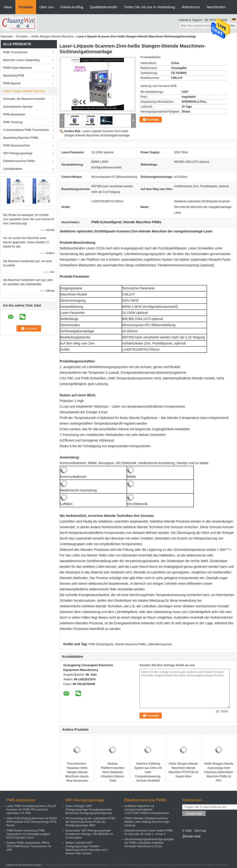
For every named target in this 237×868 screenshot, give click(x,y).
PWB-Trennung (13, 122)
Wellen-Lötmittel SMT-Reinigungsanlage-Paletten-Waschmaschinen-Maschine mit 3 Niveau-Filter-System (87, 848)
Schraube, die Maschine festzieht (24, 99)
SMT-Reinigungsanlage (18, 153)
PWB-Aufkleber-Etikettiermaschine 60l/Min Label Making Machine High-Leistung (147, 822)
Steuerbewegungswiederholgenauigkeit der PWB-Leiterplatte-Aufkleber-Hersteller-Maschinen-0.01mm (149, 843)
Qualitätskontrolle (104, 7)
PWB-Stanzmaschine (16, 146)
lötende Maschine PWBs (131, 644)
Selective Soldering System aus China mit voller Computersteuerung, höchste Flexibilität (148, 772)
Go (233, 26)
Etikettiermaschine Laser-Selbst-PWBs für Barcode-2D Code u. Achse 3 (149, 832)
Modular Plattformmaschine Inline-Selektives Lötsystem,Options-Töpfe (112, 772)
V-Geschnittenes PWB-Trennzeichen (26, 130)
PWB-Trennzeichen (15, 52)
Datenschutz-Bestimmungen (24, 865)
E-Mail (187, 831)
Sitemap (200, 831)
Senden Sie (194, 813)
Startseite (6, 37)
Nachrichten (216, 7)
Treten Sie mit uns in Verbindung (150, 7)
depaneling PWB (14, 76)
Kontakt (153, 120)
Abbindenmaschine (160, 644)
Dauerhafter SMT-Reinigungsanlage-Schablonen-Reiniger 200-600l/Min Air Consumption (89, 834)
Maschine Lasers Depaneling (21, 60)
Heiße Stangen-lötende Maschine (52, 37)
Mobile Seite (191, 836)
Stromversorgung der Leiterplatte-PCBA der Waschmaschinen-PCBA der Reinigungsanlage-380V (90, 822)
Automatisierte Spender (18, 107)
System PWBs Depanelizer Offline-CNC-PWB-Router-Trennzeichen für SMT (29, 846)
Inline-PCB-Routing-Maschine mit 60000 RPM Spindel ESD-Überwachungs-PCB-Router (32, 822)
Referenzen (191, 7)
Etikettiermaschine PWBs (19, 161)
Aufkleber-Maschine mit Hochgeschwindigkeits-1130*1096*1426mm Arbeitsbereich (147, 810)
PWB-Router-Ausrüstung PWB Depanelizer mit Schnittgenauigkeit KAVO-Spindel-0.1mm (28, 834)
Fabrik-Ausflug (72, 7)
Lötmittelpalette (13, 169)
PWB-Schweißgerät (101, 644)
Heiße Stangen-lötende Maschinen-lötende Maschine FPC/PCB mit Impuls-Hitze (183, 770)
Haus (8, 7)
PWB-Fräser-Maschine (17, 68)
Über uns (47, 7)
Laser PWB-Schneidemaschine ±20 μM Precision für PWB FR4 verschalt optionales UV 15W (31, 810)
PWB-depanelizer (14, 114)
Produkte (26, 7)
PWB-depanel (12, 83)
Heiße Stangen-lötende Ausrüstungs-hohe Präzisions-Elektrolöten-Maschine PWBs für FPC (219, 772)
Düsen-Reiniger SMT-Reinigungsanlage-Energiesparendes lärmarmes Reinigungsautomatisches (89, 810)
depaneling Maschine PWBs (21, 138)
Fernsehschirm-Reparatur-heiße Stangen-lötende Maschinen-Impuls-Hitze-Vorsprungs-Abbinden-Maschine (77, 774)
